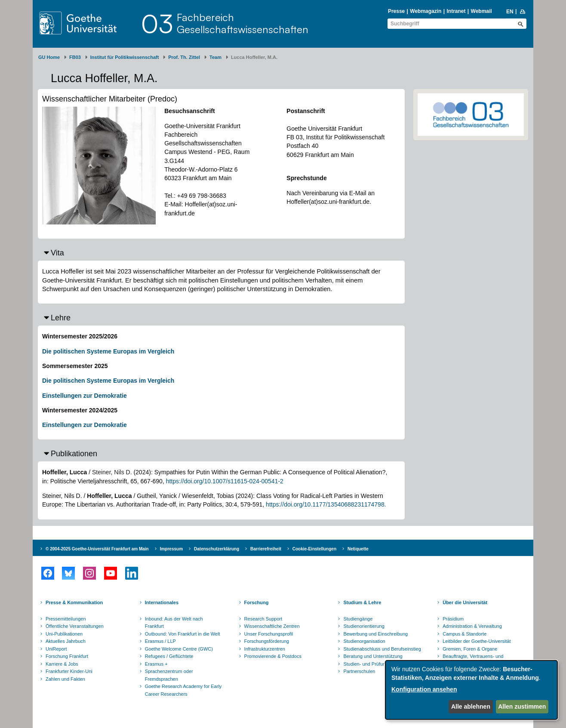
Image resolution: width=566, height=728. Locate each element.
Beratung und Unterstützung (373, 656)
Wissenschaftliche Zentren (272, 626)
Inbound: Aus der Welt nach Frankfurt (174, 623)
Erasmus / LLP (160, 641)
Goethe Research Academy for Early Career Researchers (183, 690)
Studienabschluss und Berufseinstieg (382, 649)
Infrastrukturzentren (265, 649)
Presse (396, 11)
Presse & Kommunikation (74, 602)
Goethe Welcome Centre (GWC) (179, 649)
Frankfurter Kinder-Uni (69, 671)
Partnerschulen (359, 671)
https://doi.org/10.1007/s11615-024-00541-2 (225, 481)
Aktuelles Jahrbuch (66, 641)
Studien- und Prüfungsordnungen (378, 664)
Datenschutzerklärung (217, 549)
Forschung (257, 602)
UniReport (56, 649)
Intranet (456, 11)
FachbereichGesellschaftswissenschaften (243, 23)
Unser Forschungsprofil (269, 634)
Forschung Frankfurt (67, 656)
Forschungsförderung (267, 641)
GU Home (49, 57)
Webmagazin (426, 11)
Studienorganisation (364, 641)
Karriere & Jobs (62, 664)
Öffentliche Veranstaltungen (75, 626)
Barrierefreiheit (266, 549)
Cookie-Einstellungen (314, 549)
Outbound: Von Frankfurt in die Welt (183, 634)
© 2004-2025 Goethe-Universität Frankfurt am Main (97, 549)
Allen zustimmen (522, 706)
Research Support (263, 619)
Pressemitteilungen (66, 619)
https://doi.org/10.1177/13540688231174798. (326, 504)
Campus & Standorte (464, 634)
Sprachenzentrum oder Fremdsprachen (169, 675)
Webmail (481, 11)
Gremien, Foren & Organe (470, 649)
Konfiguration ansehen (424, 689)
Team (215, 57)
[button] (221, 253)
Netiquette (358, 549)
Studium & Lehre (362, 602)
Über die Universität (465, 602)
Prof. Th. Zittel (184, 57)
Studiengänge (358, 619)
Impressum (171, 549)
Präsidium (453, 619)
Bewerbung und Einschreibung (375, 634)
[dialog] (471, 690)
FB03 (75, 57)
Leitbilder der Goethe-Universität (477, 641)
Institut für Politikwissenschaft (125, 57)
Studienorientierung (364, 626)
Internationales (162, 602)
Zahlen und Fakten (65, 679)
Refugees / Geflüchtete (169, 656)
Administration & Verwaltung (472, 626)
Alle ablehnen (471, 706)
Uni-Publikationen (64, 634)
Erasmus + (156, 664)
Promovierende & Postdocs (273, 656)
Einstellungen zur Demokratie (85, 396)
